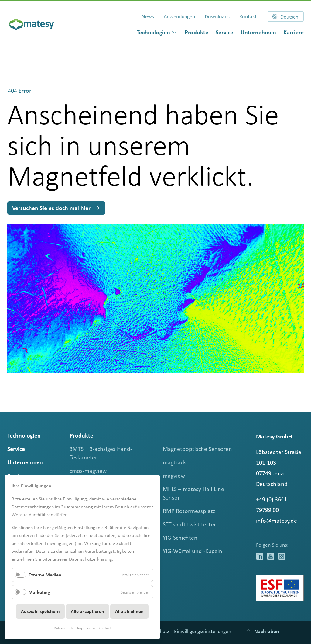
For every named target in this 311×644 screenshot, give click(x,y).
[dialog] (157, 32)
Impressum (86, 628)
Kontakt (105, 628)
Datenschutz (64, 628)
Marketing (39, 592)
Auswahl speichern (40, 611)
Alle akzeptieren (87, 611)
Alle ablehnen (129, 611)
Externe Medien (45, 575)
